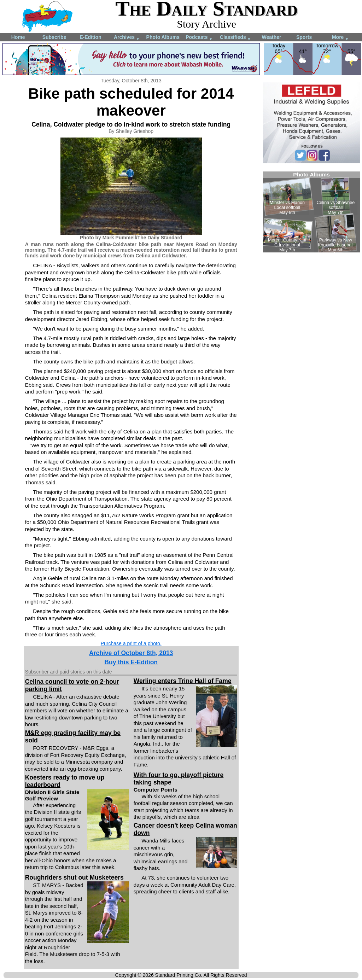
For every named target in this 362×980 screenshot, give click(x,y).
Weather (271, 37)
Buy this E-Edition (131, 662)
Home (18, 37)
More (340, 38)
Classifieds (235, 38)
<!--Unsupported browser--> (311, 212)
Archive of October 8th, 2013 (131, 653)
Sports (304, 37)
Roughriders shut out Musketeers (74, 877)
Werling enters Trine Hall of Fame (183, 681)
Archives (127, 38)
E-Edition (90, 37)
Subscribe (54, 37)
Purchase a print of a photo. (131, 643)
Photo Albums (163, 37)
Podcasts (199, 38)
